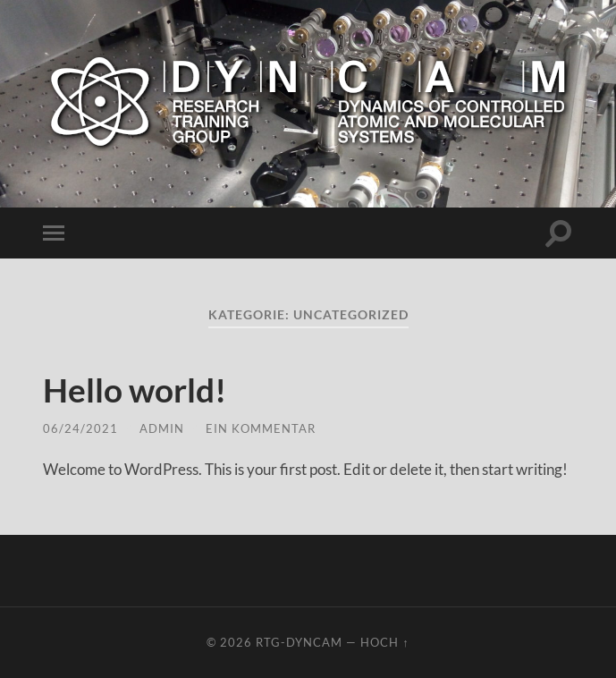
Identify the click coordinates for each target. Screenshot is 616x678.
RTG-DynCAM (299, 642)
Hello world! (143, 389)
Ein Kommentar (261, 428)
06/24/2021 (80, 428)
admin (162, 428)
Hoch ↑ (384, 642)
